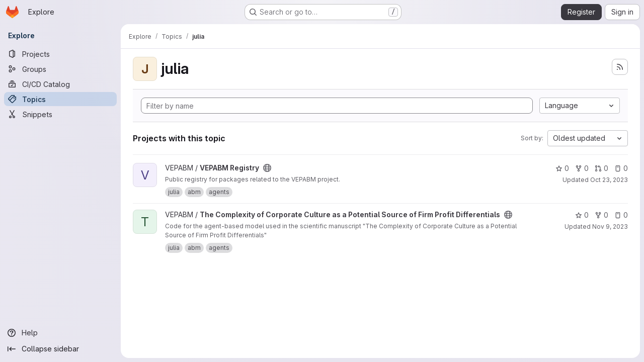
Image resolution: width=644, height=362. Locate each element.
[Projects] (60, 54)
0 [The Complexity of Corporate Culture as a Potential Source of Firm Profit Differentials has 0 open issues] (621, 215)
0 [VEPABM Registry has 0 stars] (562, 168)
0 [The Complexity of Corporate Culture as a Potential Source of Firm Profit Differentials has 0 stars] (582, 215)
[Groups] (60, 69)
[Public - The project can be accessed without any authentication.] (267, 168)
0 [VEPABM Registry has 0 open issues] (621, 168)
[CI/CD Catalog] (60, 84)
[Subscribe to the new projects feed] (620, 67)
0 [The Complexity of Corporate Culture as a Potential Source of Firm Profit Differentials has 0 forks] (601, 215)
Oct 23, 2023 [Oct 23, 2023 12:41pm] (609, 180)
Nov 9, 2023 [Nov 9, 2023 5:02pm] (610, 227)
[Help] (60, 333)
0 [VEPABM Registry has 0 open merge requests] (601, 168)
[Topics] (60, 99)
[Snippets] (60, 114)
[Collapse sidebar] (60, 349)
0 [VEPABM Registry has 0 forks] (582, 168)
